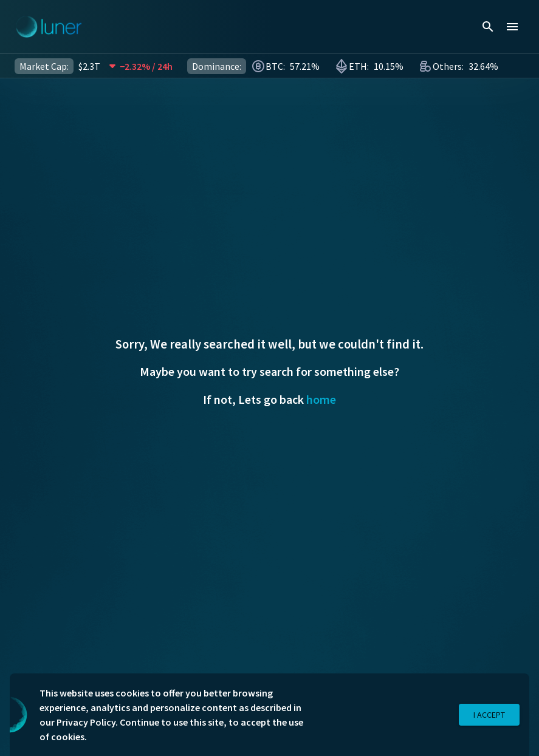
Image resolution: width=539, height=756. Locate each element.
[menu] (512, 27)
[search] (488, 27)
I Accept (489, 715)
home (321, 399)
